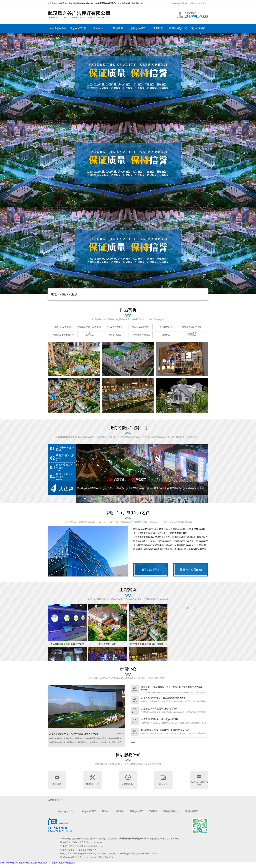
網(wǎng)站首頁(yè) (179, 3)
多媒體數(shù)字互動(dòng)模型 (192, 330)
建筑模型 (118, 28)
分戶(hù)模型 (115, 335)
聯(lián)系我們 (198, 28)
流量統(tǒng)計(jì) (106, 857)
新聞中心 (98, 28)
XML (205, 3)
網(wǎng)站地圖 (67, 857)
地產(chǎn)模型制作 (64, 327)
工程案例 (158, 28)
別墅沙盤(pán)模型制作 (64, 335)
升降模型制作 (166, 327)
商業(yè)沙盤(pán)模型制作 (89, 330)
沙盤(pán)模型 (138, 28)
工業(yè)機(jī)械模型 (140, 335)
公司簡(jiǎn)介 (195, 3)
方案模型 (89, 335)
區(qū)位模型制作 (115, 327)
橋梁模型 (192, 335)
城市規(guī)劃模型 (140, 327)
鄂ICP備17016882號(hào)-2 (86, 857)
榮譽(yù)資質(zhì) (178, 28)
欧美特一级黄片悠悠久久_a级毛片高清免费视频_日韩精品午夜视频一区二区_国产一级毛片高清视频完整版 (38, 863)
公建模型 (166, 335)
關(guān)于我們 (78, 28)
